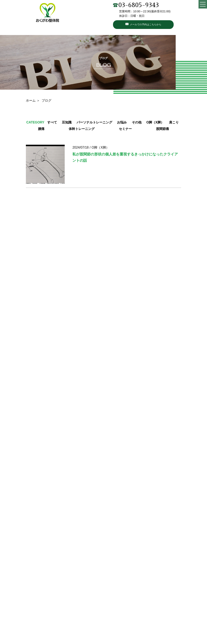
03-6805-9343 (136, 5)
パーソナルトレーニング (94, 122)
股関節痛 (163, 129)
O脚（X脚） (155, 122)
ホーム (31, 100)
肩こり (174, 122)
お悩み (122, 122)
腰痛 (41, 129)
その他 (137, 122)
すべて (52, 122)
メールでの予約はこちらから (146, 24)
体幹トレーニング (82, 129)
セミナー (125, 129)
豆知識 (67, 122)
